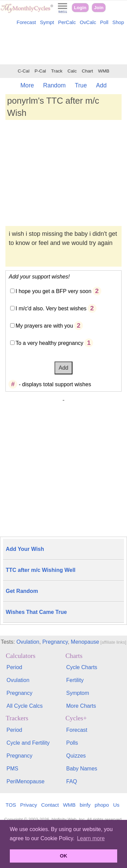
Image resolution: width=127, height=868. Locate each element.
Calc (72, 71)
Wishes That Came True (36, 612)
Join (99, 8)
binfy (85, 805)
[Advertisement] (63, 46)
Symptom (78, 693)
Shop (118, 22)
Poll (104, 22)
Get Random (22, 591)
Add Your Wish (25, 549)
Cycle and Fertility (28, 743)
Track (57, 71)
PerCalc (67, 22)
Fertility (75, 680)
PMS (12, 769)
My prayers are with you (44, 326)
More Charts (81, 706)
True (81, 85)
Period (14, 667)
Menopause (85, 642)
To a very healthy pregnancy (49, 343)
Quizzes (76, 756)
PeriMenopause (25, 781)
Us (116, 805)
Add (101, 85)
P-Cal (40, 71)
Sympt (47, 22)
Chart (87, 71)
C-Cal (24, 71)
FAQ (72, 781)
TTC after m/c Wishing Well (41, 570)
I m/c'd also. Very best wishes (51, 308)
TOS (11, 805)
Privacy (29, 805)
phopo (102, 805)
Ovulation (28, 642)
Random (54, 85)
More (27, 85)
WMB (104, 71)
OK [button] (64, 856)
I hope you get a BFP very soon (54, 291)
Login (80, 8)
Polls (72, 743)
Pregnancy (55, 642)
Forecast (26, 22)
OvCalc (88, 22)
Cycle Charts (82, 667)
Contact (50, 805)
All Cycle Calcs (25, 706)
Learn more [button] (91, 838)
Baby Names (82, 769)
